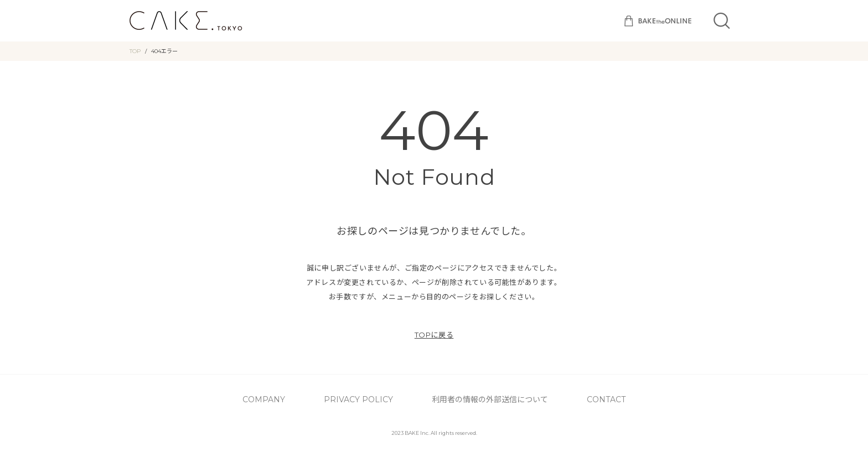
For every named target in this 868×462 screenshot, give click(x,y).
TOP (135, 51)
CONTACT (559, 398)
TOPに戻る (434, 335)
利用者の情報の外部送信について (477, 398)
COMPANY (321, 398)
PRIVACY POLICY (384, 398)
